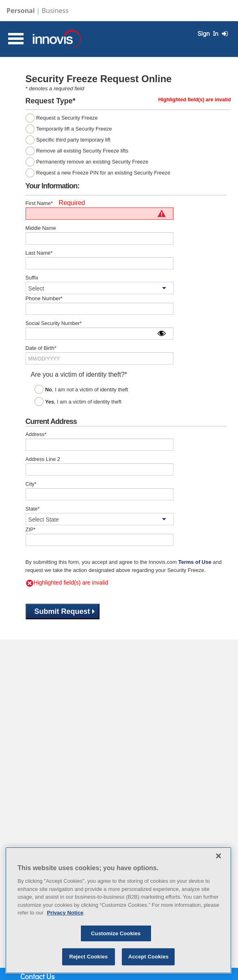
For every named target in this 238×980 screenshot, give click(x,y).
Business (55, 11)
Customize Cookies (116, 933)
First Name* (39, 203)
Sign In (214, 33)
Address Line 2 (43, 459)
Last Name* (39, 253)
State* (33, 509)
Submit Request (65, 611)
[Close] (219, 856)
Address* (36, 434)
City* (31, 484)
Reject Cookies (88, 957)
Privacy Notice (65, 913)
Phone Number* (44, 298)
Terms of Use (195, 562)
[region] (118, 910)
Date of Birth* (41, 348)
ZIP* (31, 529)
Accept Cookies (148, 957)
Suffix (32, 278)
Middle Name (41, 228)
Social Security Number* (54, 323)
